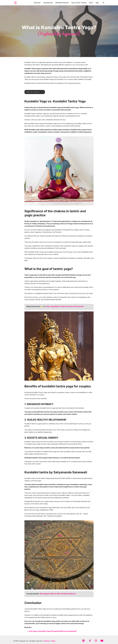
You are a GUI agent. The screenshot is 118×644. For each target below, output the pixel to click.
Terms (53, 641)
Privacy (47, 641)
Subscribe (37, 3)
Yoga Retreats (48, 3)
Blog (97, 3)
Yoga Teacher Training (79, 3)
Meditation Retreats (62, 3)
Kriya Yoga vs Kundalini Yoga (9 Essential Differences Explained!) (52, 631)
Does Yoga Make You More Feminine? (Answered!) (64, 306)
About (91, 3)
